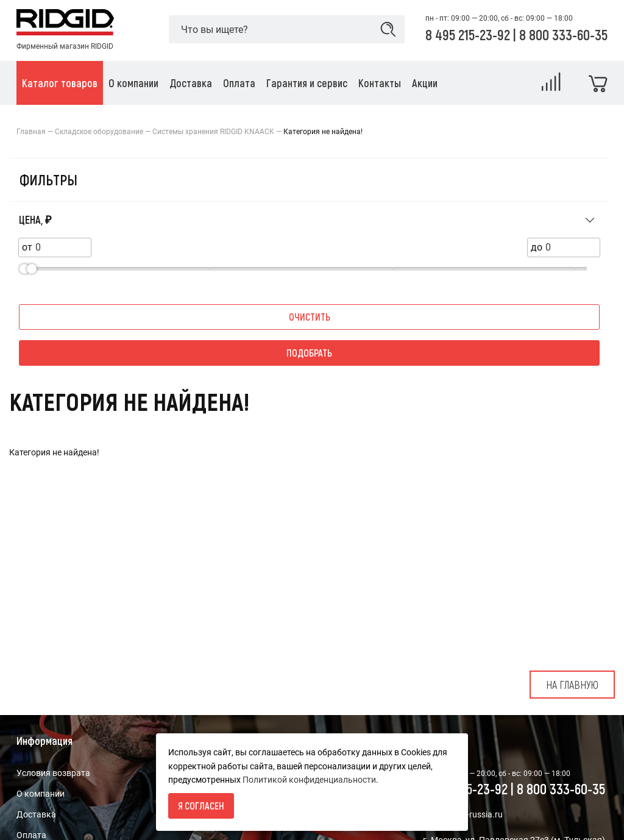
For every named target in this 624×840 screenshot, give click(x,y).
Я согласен (201, 806)
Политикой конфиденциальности (309, 780)
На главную (572, 685)
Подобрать (309, 353)
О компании (41, 794)
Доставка (36, 814)
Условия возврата (53, 773)
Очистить (310, 317)
